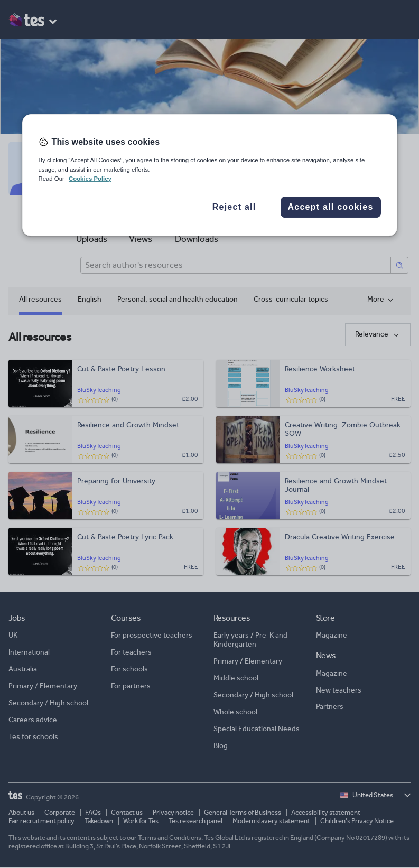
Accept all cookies (330, 207)
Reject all (234, 207)
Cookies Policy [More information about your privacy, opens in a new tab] (90, 179)
